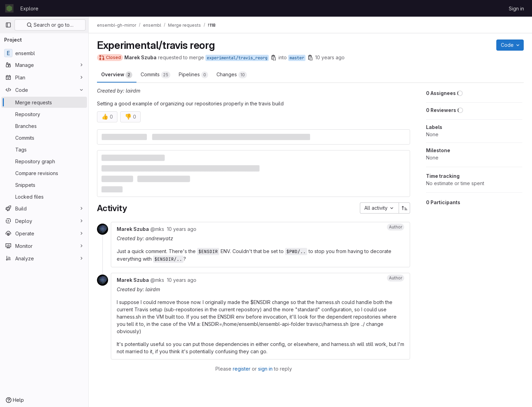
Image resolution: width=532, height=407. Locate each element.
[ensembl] (44, 53)
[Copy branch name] (274, 58)
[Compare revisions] (44, 173)
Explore (29, 8)
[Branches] (44, 126)
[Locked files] (44, 197)
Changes (232, 75)
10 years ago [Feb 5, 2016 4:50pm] (330, 57)
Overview (117, 75)
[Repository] (44, 114)
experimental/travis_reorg (237, 58)
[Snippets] (44, 185)
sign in (265, 369)
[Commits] (44, 138)
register (242, 369)
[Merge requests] (44, 102)
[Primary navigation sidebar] (8, 25)
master (297, 58)
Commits (156, 75)
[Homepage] (9, 8)
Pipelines (193, 75)
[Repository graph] (44, 161)
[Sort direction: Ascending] (405, 208)
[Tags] (44, 149)
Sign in (516, 8)
